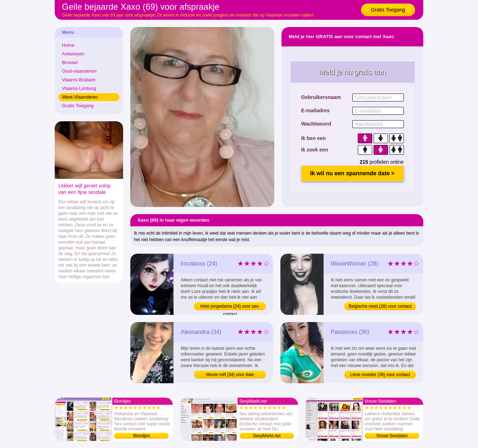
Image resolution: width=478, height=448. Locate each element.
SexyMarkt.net (267, 436)
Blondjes (141, 436)
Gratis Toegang (388, 10)
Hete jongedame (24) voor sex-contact (230, 307)
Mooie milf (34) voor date (230, 375)
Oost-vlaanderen (79, 71)
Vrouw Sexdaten (392, 436)
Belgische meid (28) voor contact (380, 306)
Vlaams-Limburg (79, 88)
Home (68, 45)
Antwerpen (73, 54)
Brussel (70, 62)
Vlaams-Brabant (79, 80)
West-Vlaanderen (80, 97)
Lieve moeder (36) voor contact (380, 375)
